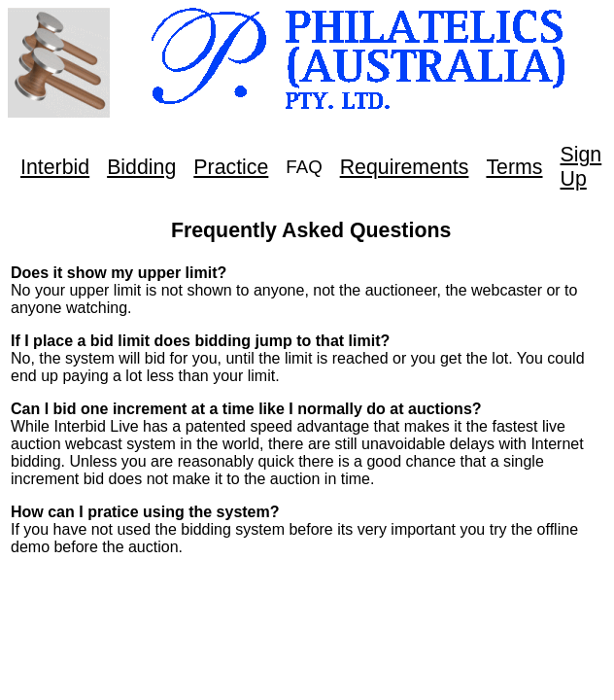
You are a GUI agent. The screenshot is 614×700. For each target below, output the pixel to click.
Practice (231, 167)
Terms (514, 167)
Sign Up (581, 167)
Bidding (141, 167)
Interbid (55, 167)
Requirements (405, 167)
